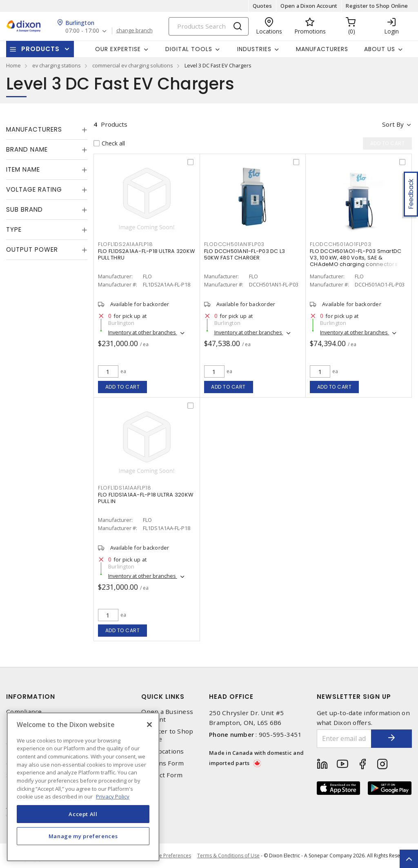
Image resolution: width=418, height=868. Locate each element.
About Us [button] (380, 49)
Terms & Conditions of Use (228, 856)
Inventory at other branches (143, 332)
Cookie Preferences (168, 856)
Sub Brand (24, 209)
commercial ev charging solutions (133, 65)
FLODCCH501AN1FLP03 (235, 244)
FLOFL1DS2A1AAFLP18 (126, 244)
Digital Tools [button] (189, 49)
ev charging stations (57, 65)
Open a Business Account (167, 716)
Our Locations (162, 751)
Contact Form (162, 775)
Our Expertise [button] (118, 49)
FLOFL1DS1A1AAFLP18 (125, 488)
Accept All (83, 814)
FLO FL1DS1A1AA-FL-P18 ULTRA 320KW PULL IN (146, 498)
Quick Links (163, 697)
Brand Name (27, 149)
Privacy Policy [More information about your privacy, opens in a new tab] (113, 796)
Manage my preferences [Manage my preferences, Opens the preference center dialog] (83, 836)
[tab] (47, 130)
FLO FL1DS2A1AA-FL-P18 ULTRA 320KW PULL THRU (146, 254)
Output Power (32, 249)
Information (31, 697)
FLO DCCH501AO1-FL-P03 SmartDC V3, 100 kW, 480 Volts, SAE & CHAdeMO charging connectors (356, 258)
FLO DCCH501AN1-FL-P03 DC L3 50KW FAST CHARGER (245, 254)
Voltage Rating (34, 189)
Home (13, 65)
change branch (135, 31)
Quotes (262, 6)
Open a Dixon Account (309, 6)
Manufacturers (322, 49)
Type (14, 229)
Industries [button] (254, 49)
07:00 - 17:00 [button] (82, 31)
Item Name (23, 169)
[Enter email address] (344, 739)
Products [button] (40, 49)
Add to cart (123, 387)
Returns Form (162, 763)
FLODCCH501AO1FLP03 (341, 244)
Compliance (24, 712)
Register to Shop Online (377, 6)
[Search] (209, 26)
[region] (83, 787)
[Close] (149, 725)
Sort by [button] (393, 124)
